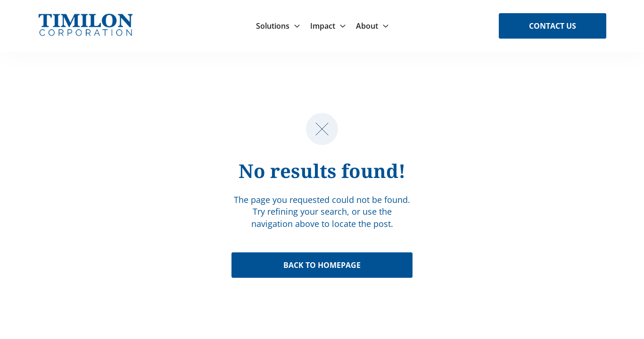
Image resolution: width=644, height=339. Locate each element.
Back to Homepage (322, 265)
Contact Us (553, 26)
